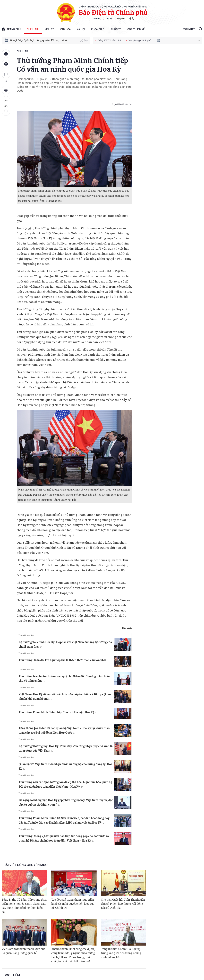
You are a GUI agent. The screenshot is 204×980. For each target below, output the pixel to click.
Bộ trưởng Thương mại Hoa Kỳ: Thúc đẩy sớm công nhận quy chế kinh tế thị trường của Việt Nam (66, 748)
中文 (132, 18)
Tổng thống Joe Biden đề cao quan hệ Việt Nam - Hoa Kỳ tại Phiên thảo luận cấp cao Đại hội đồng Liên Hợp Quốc (64, 730)
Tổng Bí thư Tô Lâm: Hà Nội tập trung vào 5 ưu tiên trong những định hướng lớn (121, 953)
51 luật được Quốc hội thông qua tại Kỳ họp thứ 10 (38, 40)
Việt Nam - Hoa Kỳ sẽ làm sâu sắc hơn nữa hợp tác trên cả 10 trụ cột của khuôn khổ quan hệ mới (65, 696)
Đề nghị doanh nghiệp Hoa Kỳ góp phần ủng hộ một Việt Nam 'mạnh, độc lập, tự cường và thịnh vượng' (66, 802)
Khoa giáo (98, 29)
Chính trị (33, 29)
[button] (81, 40)
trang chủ (11, 29)
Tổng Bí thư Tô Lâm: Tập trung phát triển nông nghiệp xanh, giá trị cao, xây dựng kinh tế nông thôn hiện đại (24, 906)
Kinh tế (49, 29)
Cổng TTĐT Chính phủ (108, 40)
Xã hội (81, 29)
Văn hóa (65, 29)
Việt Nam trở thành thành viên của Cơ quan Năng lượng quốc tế (23, 951)
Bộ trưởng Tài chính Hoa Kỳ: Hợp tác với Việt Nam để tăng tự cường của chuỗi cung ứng (65, 644)
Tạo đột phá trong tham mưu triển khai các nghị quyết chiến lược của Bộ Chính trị (73, 904)
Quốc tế (116, 29)
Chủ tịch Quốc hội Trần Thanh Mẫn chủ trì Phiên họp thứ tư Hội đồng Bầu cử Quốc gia (123, 904)
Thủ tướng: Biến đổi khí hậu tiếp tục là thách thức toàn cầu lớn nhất (64, 660)
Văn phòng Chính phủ (139, 40)
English (121, 18)
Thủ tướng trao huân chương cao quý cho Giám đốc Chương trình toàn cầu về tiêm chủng (64, 679)
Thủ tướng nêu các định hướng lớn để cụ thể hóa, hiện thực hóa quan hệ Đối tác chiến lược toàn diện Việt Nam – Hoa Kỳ (65, 784)
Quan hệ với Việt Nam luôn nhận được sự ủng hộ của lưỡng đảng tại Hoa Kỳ (65, 766)
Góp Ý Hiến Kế (136, 29)
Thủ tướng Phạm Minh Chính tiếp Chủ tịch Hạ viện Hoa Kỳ (58, 712)
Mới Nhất (189, 29)
